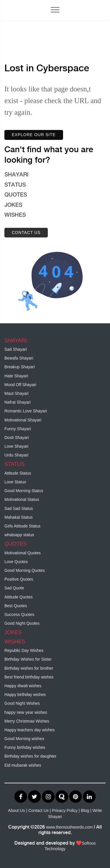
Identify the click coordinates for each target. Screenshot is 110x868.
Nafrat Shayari (17, 402)
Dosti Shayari (17, 438)
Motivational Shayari (23, 420)
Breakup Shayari (20, 367)
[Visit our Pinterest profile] (76, 797)
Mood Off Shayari (20, 385)
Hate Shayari (16, 376)
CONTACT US (26, 232)
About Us (16, 810)
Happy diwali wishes (23, 686)
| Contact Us (37, 810)
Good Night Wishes (22, 703)
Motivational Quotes (23, 553)
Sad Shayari (16, 349)
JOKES (13, 205)
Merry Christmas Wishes (27, 721)
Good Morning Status (24, 491)
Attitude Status (18, 473)
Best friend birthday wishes (29, 677)
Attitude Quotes (19, 597)
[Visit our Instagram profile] (49, 797)
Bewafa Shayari (19, 358)
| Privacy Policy (64, 810)
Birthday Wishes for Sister (28, 659)
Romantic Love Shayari (26, 411)
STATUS (15, 185)
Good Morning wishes (24, 739)
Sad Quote (14, 588)
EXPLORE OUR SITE (34, 135)
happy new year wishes (26, 712)
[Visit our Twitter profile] (35, 797)
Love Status (15, 482)
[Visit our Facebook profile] (21, 797)
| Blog (84, 810)
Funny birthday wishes (25, 747)
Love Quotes (16, 562)
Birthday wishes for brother (29, 668)
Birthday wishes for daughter (30, 756)
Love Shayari (16, 446)
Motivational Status (22, 499)
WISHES (15, 215)
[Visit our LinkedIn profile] (89, 797)
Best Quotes (16, 606)
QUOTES (16, 195)
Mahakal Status (19, 517)
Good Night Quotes (22, 623)
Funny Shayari (18, 429)
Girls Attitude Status (22, 526)
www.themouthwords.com (70, 827)
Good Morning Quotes (25, 570)
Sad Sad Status (19, 508)
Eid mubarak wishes (23, 765)
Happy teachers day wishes (29, 730)
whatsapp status (19, 535)
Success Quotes (19, 614)
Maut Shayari (16, 393)
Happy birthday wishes (25, 695)
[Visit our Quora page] (62, 797)
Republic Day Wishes (24, 650)
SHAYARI (16, 175)
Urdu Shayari (16, 455)
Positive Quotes (19, 579)
